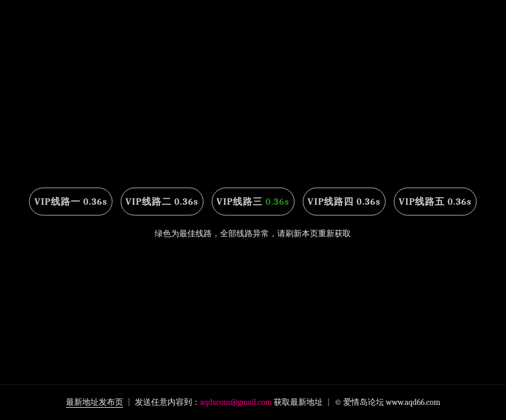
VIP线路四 (344, 202)
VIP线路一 (71, 202)
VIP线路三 (253, 202)
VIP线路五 (435, 202)
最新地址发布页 (95, 402)
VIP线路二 (162, 202)
